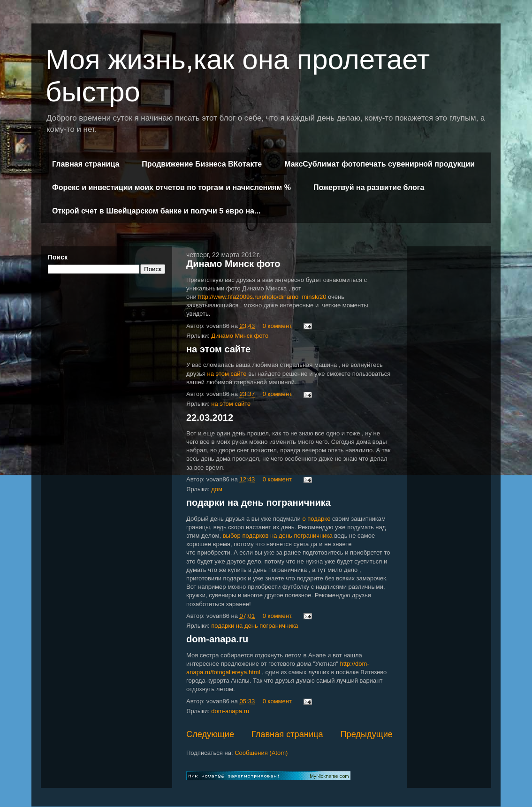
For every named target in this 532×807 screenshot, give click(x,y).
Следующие (210, 734)
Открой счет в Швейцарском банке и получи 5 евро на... (156, 211)
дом (217, 489)
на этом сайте (218, 349)
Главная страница (86, 164)
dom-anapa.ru (217, 639)
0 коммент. (278, 326)
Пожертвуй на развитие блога (369, 187)
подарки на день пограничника (258, 502)
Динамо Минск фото (233, 264)
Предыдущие (366, 734)
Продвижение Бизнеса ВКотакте (202, 164)
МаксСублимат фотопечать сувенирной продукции (380, 164)
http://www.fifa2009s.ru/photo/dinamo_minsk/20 (262, 297)
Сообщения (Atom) (261, 753)
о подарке (316, 519)
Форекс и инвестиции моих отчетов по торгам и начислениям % (171, 187)
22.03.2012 (210, 418)
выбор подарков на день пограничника (278, 536)
